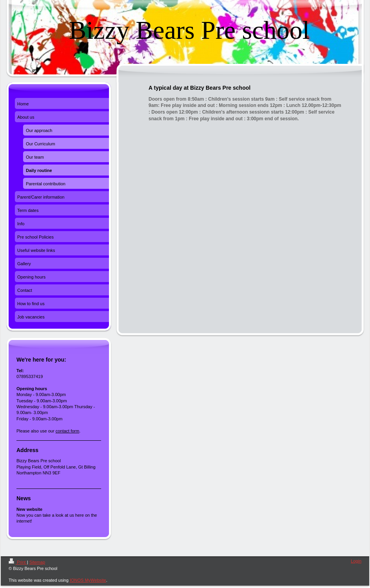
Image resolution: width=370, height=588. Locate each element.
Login (356, 561)
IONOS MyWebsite (88, 580)
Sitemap (37, 562)
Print (18, 562)
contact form (68, 431)
